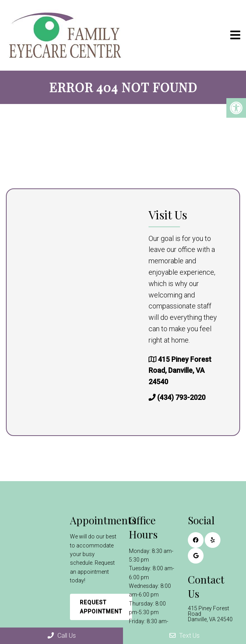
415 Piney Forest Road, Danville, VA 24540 (180, 371)
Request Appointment (101, 607)
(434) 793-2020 (181, 397)
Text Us (184, 636)
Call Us (62, 636)
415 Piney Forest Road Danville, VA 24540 (210, 614)
